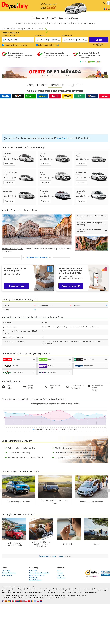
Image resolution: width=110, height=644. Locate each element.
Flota (59, 570)
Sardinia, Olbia (103, 591)
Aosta (10, 589)
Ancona (4, 589)
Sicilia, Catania (6, 593)
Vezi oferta (9, 164)
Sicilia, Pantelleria (39, 593)
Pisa (29, 591)
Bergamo (21, 589)
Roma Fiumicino (66, 591)
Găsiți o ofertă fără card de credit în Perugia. (90, 217)
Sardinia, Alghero (78, 591)
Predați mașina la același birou (16, 45)
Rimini (46, 591)
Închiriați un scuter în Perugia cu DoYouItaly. (89, 230)
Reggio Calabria (37, 591)
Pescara (24, 591)
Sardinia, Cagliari (91, 591)
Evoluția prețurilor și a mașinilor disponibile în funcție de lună (55, 404)
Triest (69, 593)
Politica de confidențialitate (39, 573)
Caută (99, 40)
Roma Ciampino (54, 591)
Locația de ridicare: (9, 35)
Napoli (11, 591)
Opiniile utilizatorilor (9, 573)
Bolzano (35, 589)
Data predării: (67, 35)
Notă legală (33, 578)
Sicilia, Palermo (27, 593)
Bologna (28, 589)
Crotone (49, 589)
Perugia (18, 591)
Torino (58, 593)
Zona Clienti (6, 570)
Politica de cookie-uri (37, 575)
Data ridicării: (40, 35)
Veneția (75, 593)
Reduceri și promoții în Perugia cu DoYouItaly (90, 224)
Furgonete (60, 575)
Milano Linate (98, 589)
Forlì (72, 589)
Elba (55, 589)
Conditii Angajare (35, 580)
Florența (60, 589)
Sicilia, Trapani (50, 593)
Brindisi (42, 589)
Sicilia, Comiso (17, 593)
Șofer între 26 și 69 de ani (49, 45)
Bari (15, 589)
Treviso (64, 593)
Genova (78, 589)
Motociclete (61, 578)
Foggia (67, 589)
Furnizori (60, 573)
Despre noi (33, 570)
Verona (81, 593)
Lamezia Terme (87, 589)
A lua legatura (7, 575)
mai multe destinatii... (91, 593)
